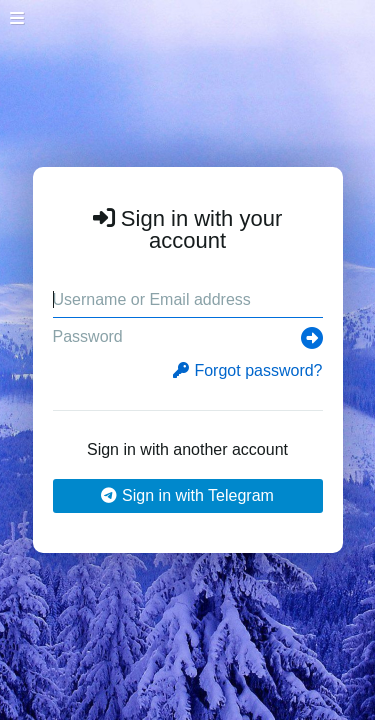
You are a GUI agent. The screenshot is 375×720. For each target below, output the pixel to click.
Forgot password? (247, 370)
